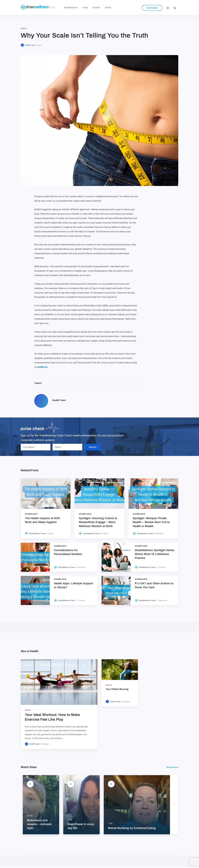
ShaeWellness (71, 8)
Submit (93, 447)
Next (174, 805)
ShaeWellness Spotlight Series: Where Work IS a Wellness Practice (155, 554)
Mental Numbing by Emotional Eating (132, 828)
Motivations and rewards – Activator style (39, 824)
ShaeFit (96, 8)
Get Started (152, 8)
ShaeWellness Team (37, 533)
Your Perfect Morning (117, 689)
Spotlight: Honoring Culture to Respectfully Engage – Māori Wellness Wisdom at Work (98, 522)
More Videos (172, 767)
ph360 (108, 8)
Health (24, 29)
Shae (85, 8)
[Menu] (168, 8)
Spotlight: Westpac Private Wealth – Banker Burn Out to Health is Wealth (151, 522)
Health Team (30, 45)
